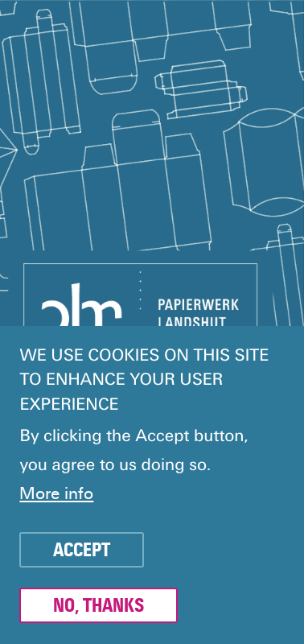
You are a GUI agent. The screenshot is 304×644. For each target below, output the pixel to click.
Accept (82, 551)
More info (56, 494)
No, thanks (99, 606)
